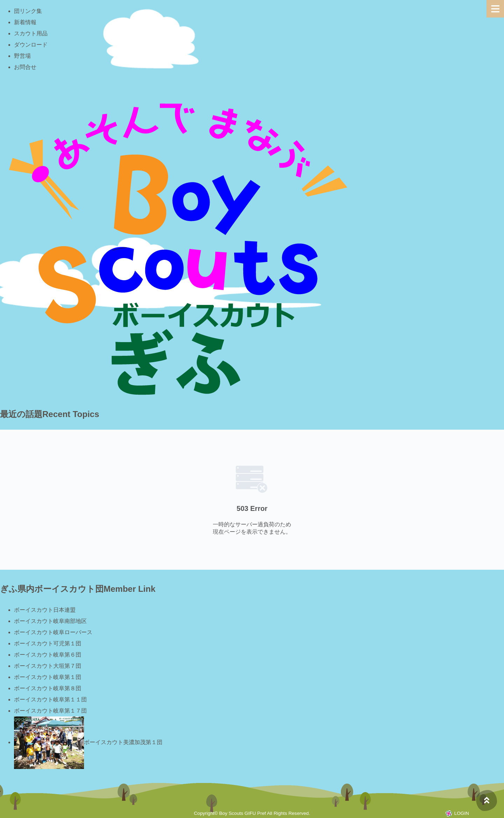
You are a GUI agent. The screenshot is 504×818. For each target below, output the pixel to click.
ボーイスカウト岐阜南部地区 (50, 621)
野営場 (22, 56)
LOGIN (462, 813)
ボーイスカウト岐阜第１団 (48, 677)
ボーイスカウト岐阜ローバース (53, 632)
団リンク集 (28, 11)
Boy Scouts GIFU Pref (243, 813)
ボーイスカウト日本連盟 (45, 610)
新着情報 (25, 22)
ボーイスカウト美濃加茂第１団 (88, 742)
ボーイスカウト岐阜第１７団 (50, 711)
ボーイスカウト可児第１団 (48, 643)
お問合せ (25, 67)
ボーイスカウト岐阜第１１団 (50, 699)
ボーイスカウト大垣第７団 (48, 666)
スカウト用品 (31, 33)
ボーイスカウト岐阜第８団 (48, 688)
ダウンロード (31, 45)
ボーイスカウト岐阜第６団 (48, 655)
